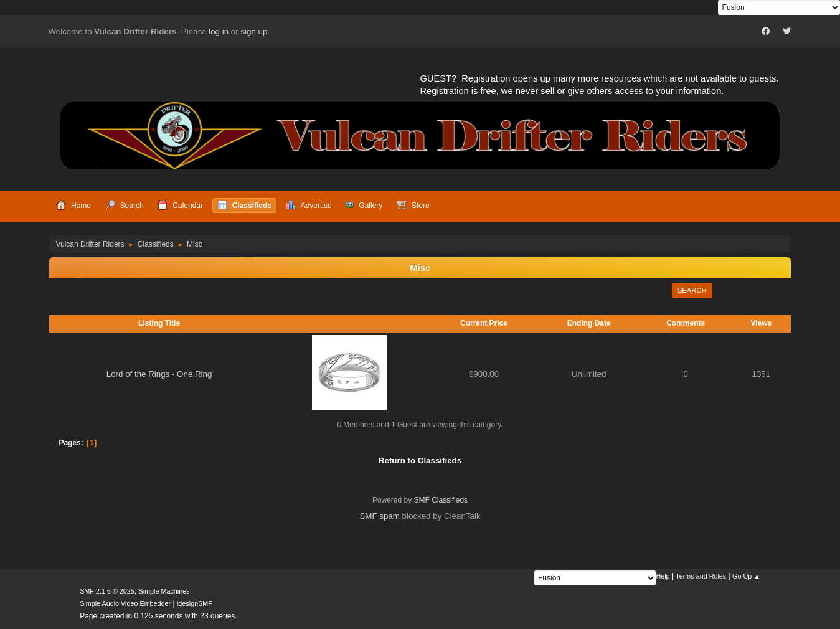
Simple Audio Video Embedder (125, 603)
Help (663, 576)
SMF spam (379, 516)
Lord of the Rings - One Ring (159, 374)
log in (219, 31)
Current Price (484, 323)
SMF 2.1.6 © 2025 (107, 591)
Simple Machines (164, 591)
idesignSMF (195, 603)
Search (692, 290)
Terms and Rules (701, 576)
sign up (254, 31)
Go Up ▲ (746, 576)
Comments (686, 323)
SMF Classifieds (441, 500)
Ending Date (589, 323)
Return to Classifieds (420, 461)
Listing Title (159, 323)
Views (761, 323)
